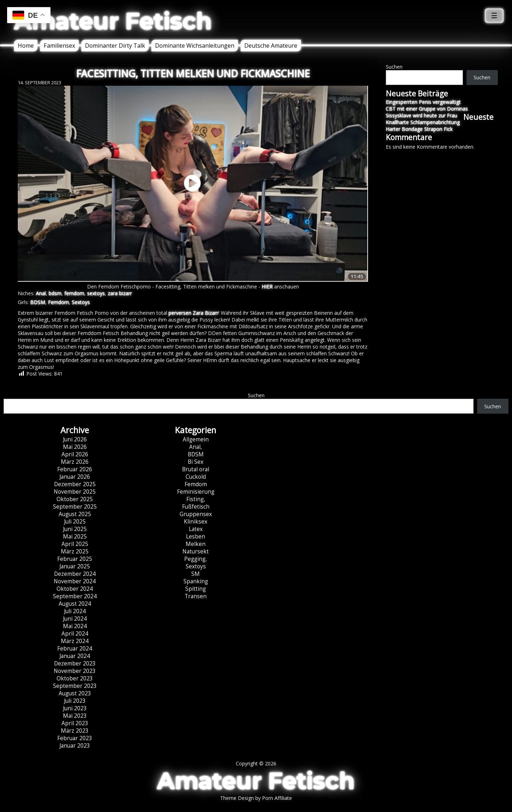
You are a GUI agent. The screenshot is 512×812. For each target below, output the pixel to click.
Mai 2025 (75, 537)
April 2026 (75, 454)
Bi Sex (196, 462)
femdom (74, 293)
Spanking (196, 581)
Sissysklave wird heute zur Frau (422, 115)
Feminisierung (196, 492)
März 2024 (75, 641)
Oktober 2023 (75, 678)
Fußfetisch (196, 507)
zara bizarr (120, 293)
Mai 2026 (75, 447)
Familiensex (59, 46)
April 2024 (75, 634)
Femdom (58, 302)
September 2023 (75, 686)
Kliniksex (196, 522)
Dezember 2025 (75, 484)
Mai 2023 (75, 716)
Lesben (196, 537)
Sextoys (81, 302)
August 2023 (75, 693)
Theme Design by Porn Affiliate (256, 798)
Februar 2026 (75, 469)
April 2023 (75, 723)
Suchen (394, 67)
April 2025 (75, 544)
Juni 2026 (75, 439)
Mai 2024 (75, 626)
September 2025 (75, 507)
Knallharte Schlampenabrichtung (423, 122)
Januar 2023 (75, 746)
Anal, (196, 447)
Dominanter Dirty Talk (115, 46)
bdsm (55, 293)
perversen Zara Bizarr (193, 313)
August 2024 (75, 604)
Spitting (196, 589)
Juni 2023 (75, 708)
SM (196, 574)
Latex (196, 529)
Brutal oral (196, 469)
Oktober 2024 (75, 589)
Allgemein (196, 439)
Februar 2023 (75, 738)
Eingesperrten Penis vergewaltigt (423, 102)
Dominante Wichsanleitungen (195, 46)
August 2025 (75, 514)
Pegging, (196, 559)
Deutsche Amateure (271, 46)
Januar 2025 (75, 566)
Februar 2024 (75, 649)
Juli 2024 (75, 611)
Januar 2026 (75, 477)
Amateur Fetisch (113, 21)
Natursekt (196, 551)
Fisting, (196, 499)
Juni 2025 (75, 529)
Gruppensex (196, 514)
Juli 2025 (75, 522)
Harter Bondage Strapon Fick (419, 129)
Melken (196, 544)
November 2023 (75, 671)
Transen (196, 596)
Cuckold (196, 477)
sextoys (96, 293)
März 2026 (75, 462)
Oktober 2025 (75, 499)
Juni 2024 (75, 619)
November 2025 (75, 492)
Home (26, 46)
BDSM (38, 302)
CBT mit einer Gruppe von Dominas (427, 109)
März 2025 (75, 551)
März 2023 (75, 731)
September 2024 (75, 596)
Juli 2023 (75, 701)
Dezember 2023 (75, 664)
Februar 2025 (75, 559)
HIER (267, 286)
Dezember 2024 (75, 574)
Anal (41, 293)
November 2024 (75, 581)
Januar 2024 (75, 656)
